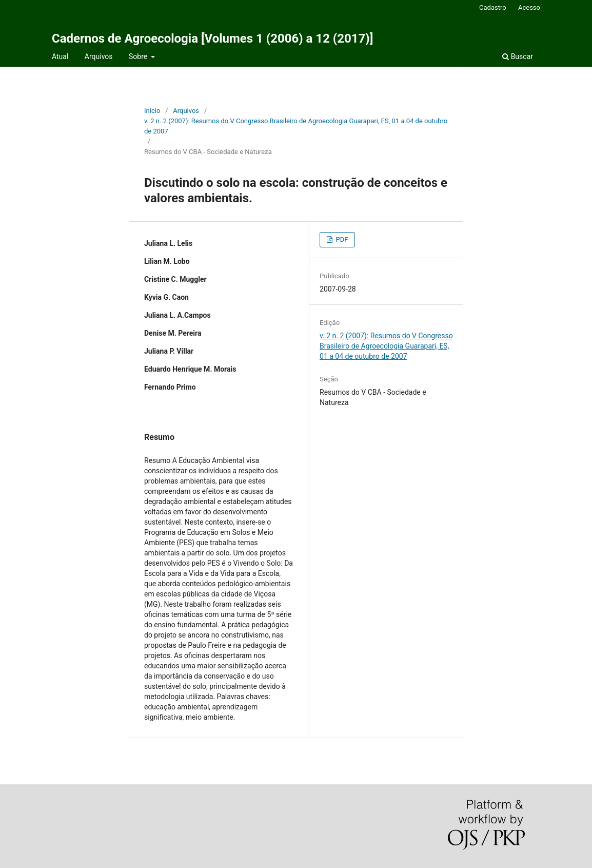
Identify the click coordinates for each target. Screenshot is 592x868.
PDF (341, 239)
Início (152, 111)
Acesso (529, 7)
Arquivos (99, 56)
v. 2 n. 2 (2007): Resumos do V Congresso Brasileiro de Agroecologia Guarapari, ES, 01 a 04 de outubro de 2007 (296, 126)
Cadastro (493, 7)
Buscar (518, 56)
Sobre (139, 56)
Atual (60, 56)
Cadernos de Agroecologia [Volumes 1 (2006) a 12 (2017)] (212, 38)
